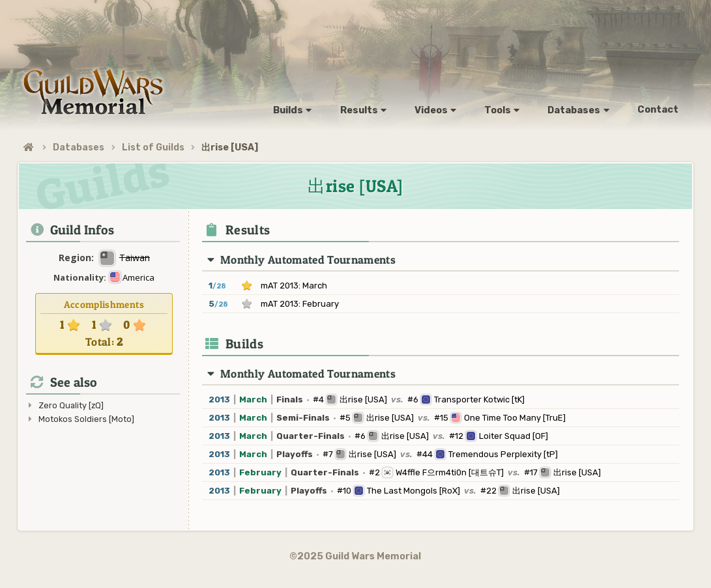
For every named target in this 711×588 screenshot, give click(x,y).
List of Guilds (153, 147)
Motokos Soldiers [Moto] (86, 419)
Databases (79, 147)
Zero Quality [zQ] (71, 405)
